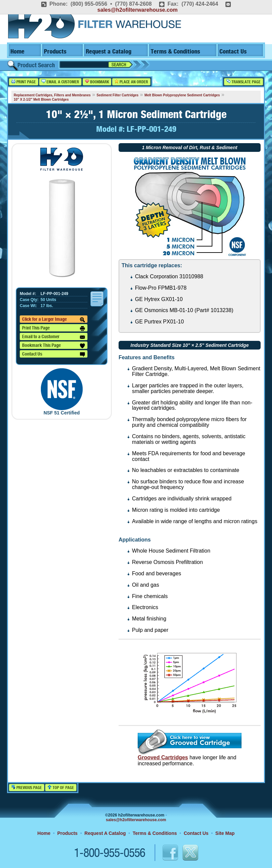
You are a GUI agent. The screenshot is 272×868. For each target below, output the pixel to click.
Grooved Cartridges (163, 757)
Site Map (225, 833)
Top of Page (61, 788)
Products (55, 52)
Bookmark (97, 82)
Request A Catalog (105, 833)
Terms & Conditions (175, 52)
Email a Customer (60, 82)
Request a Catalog (109, 52)
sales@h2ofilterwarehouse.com (138, 10)
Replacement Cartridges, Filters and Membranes (52, 95)
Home (17, 52)
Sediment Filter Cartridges (117, 95)
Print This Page (54, 328)
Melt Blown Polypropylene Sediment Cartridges (182, 95)
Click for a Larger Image (54, 320)
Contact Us (233, 52)
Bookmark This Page (54, 346)
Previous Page (27, 788)
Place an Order (131, 82)
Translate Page (244, 82)
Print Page (24, 82)
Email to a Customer (54, 337)
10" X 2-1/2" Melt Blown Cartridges (41, 100)
